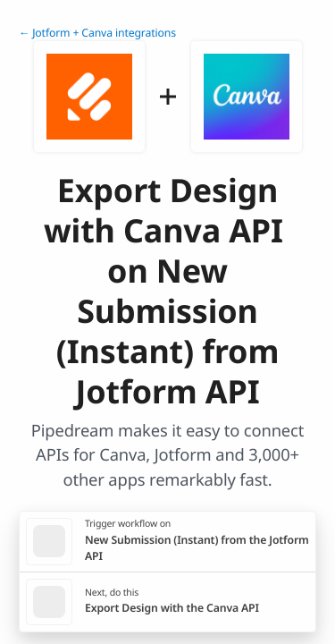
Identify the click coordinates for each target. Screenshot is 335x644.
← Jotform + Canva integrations (97, 33)
